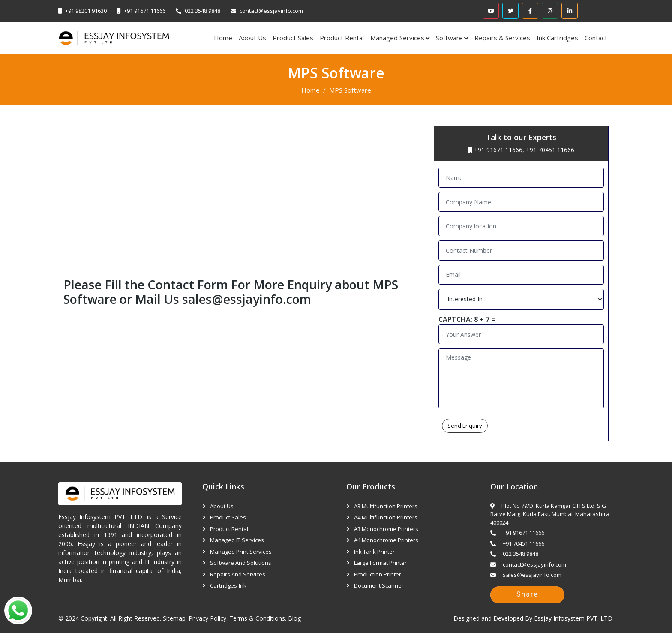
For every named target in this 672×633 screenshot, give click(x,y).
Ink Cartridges (557, 38)
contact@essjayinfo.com (271, 11)
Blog (294, 618)
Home (223, 38)
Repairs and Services (238, 574)
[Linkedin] (570, 11)
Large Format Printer (380, 563)
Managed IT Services (237, 540)
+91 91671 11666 (145, 11)
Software (449, 38)
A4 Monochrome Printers (386, 540)
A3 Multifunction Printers (386, 506)
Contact (596, 38)
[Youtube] (491, 11)
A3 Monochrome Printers (386, 529)
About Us (252, 38)
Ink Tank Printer (374, 552)
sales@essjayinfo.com (247, 299)
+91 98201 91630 (86, 11)
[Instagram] (550, 11)
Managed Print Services (241, 552)
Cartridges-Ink (228, 585)
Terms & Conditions (257, 618)
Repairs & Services (502, 38)
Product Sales (293, 38)
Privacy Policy (207, 618)
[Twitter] (510, 11)
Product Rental (342, 38)
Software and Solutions (241, 563)
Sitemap (174, 618)
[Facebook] (530, 11)
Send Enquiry (465, 426)
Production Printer (378, 574)
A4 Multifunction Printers (386, 517)
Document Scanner (379, 585)
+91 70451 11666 (550, 150)
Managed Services (397, 38)
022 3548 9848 (202, 11)
